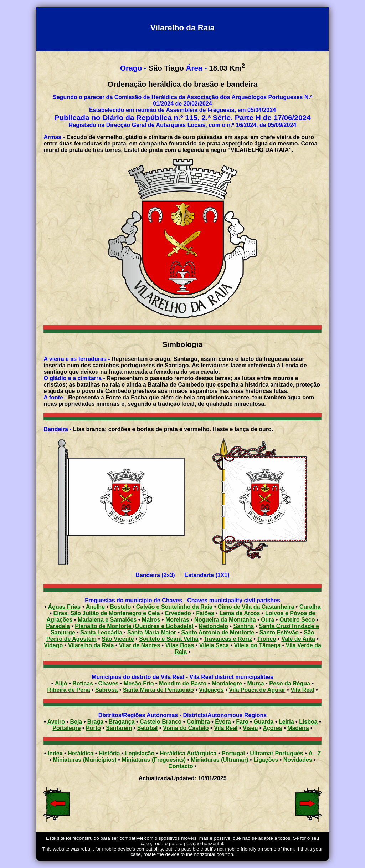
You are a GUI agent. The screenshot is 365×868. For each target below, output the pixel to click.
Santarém (119, 728)
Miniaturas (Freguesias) (154, 760)
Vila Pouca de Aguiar (257, 690)
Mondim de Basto (183, 683)
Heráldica (81, 753)
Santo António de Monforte (218, 632)
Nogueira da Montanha (225, 620)
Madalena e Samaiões (107, 620)
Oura (268, 620)
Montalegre (227, 683)
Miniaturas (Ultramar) (220, 760)
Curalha (310, 607)
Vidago (53, 645)
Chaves (109, 683)
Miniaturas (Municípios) (85, 760)
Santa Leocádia (101, 632)
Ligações (266, 760)
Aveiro (56, 722)
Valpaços (211, 690)
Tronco (267, 639)
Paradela (58, 626)
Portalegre (66, 728)
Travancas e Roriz (228, 639)
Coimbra (198, 722)
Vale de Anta (298, 639)
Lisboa (308, 722)
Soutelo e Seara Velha (169, 639)
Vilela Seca (214, 645)
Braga (95, 722)
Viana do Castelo (186, 728)
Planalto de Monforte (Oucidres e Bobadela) (134, 626)
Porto (93, 728)
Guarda (263, 722)
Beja (76, 722)
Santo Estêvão (279, 632)
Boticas (83, 683)
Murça (256, 683)
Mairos (151, 620)
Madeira (298, 728)
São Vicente (118, 639)
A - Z (315, 753)
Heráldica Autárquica (188, 753)
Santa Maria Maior (152, 632)
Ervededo (178, 613)
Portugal (233, 753)
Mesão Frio (139, 683)
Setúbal (148, 728)
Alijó (61, 683)
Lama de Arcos (240, 613)
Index (55, 753)
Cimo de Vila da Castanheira (256, 607)
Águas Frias (65, 607)
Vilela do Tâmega (257, 645)
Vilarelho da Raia (91, 645)
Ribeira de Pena (69, 690)
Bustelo (121, 607)
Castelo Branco (161, 722)
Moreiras (177, 620)
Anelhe (95, 607)
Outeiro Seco (297, 620)
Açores (272, 728)
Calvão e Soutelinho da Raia (174, 607)
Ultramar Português (276, 753)
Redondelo (213, 626)
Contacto (181, 766)
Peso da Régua (290, 683)
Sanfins (244, 626)
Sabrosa (106, 690)
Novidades (298, 760)
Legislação (140, 753)
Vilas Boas (180, 645)
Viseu (250, 728)
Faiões (205, 613)
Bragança (122, 722)
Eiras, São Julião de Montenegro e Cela (107, 613)
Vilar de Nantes (140, 645)
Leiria (286, 722)
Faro (242, 722)
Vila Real (302, 690)
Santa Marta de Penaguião (158, 690)
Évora (223, 722)
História (109, 753)
